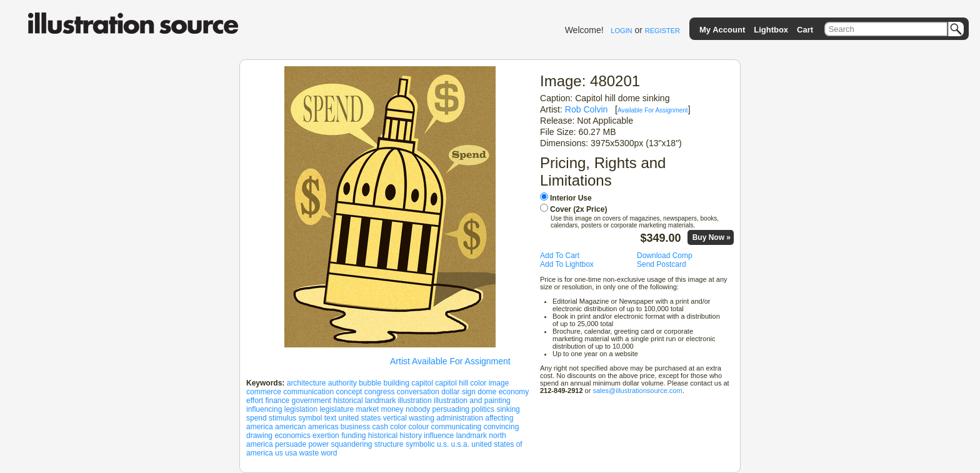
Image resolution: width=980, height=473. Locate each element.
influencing (264, 409)
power (318, 444)
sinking (508, 409)
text (330, 418)
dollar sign (458, 392)
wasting (422, 418)
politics (483, 409)
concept (349, 392)
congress (380, 392)
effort (255, 401)
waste (309, 453)
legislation (301, 409)
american (290, 427)
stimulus (282, 418)
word (329, 453)
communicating (457, 427)
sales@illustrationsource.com (637, 391)
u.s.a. (460, 444)
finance (277, 401)
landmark (472, 436)
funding (353, 436)
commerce (264, 392)
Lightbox (771, 30)
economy (514, 392)
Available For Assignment (653, 110)
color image (489, 383)
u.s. (443, 444)
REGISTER (662, 31)
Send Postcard (662, 264)
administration (460, 418)
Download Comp (665, 256)
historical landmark (364, 401)
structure (389, 444)
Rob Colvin (587, 109)
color (398, 427)
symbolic (420, 444)
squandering (351, 444)
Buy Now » (712, 237)
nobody (418, 409)
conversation (418, 392)
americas (323, 427)
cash (380, 427)
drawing (259, 436)
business (355, 427)
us (279, 453)
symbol (310, 418)
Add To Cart (560, 256)
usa (291, 453)
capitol (422, 383)
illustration (415, 401)
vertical (395, 418)
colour (419, 427)
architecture (307, 383)
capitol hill (452, 383)
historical (383, 436)
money (392, 409)
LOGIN (621, 31)
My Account (722, 30)
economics (292, 436)
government (312, 401)
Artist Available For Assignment (450, 361)
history (411, 436)
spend (257, 418)
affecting (499, 418)
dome (487, 392)
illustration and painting (472, 401)
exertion (326, 436)
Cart (805, 30)
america (260, 427)
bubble (370, 383)
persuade (291, 444)
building (397, 383)
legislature (337, 409)
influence (439, 436)
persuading (451, 409)
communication (308, 392)
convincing (502, 427)
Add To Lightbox (567, 264)
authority (342, 383)
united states (359, 418)
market (367, 409)
